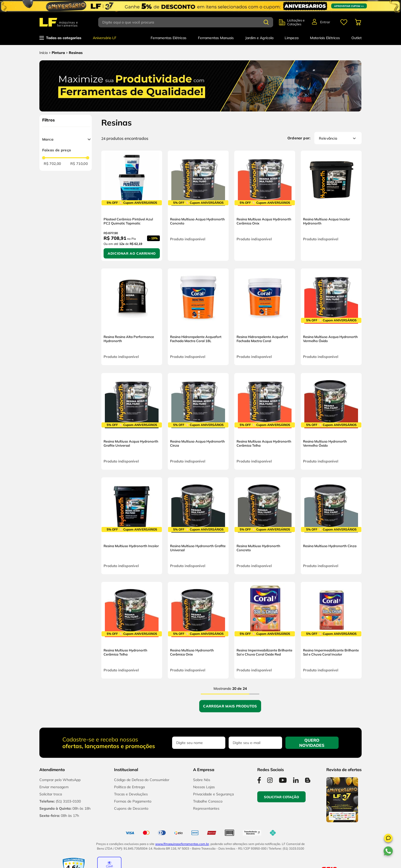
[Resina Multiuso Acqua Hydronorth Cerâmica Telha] (265, 421)
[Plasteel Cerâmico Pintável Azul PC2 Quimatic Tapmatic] (132, 206)
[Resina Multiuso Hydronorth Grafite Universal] (198, 526)
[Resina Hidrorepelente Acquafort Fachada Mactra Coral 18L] (198, 317)
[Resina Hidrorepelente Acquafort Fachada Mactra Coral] (265, 317)
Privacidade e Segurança (213, 794)
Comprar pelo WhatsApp (60, 780)
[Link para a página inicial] (44, 53)
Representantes (206, 808)
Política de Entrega (129, 787)
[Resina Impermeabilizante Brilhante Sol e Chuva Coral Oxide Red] (265, 630)
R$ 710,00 (79, 164)
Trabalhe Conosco (208, 801)
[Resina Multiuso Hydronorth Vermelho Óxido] (331, 421)
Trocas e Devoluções (131, 794)
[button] (388, 839)
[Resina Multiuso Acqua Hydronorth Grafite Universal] (132, 421)
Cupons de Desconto (131, 808)
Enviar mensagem (54, 787)
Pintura (58, 53)
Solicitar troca (51, 794)
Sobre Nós (202, 780)
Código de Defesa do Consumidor (142, 780)
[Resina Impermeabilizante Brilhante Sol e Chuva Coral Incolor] (331, 630)
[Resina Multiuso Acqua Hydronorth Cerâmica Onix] (265, 206)
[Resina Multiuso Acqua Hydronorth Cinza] (198, 421)
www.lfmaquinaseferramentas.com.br (182, 844)
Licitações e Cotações (296, 22)
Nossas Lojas (204, 787)
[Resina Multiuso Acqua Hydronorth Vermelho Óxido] (331, 317)
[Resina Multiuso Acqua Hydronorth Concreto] (198, 206)
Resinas (76, 53)
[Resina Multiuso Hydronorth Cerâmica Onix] (198, 630)
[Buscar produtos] (266, 22)
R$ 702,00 (52, 164)
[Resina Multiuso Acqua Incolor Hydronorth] (331, 206)
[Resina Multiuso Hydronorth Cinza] (331, 526)
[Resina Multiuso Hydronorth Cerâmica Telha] (132, 630)
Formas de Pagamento (133, 801)
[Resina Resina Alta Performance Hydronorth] (132, 317)
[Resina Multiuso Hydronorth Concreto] (265, 526)
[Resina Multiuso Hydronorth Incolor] (132, 526)
